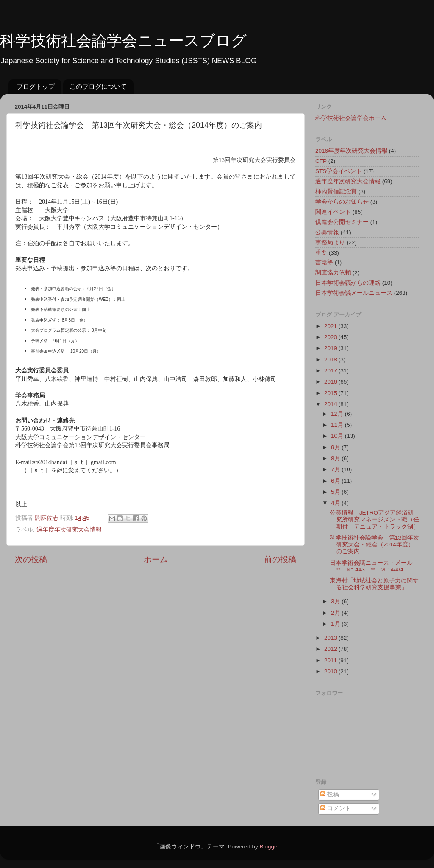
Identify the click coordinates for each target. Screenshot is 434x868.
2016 (331, 382)
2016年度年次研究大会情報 (351, 151)
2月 (336, 613)
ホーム (156, 559)
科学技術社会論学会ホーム (351, 118)
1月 (336, 624)
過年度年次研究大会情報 (69, 530)
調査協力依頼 (333, 273)
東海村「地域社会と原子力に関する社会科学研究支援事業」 (374, 584)
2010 (331, 671)
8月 (336, 458)
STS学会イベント (339, 171)
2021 (331, 326)
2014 (331, 404)
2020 (331, 337)
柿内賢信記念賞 (336, 192)
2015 (331, 393)
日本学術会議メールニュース (354, 293)
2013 (331, 638)
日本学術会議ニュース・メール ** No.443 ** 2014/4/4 (374, 566)
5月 (336, 492)
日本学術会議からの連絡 (348, 283)
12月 (338, 414)
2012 (331, 649)
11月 (338, 425)
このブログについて (98, 86)
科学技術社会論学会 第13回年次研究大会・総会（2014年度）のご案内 (374, 545)
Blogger (269, 847)
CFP (321, 161)
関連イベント (333, 212)
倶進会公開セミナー (342, 222)
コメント (336, 808)
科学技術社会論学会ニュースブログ (123, 41)
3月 (336, 601)
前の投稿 (280, 559)
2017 (331, 371)
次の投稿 (31, 559)
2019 (331, 348)
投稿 (330, 794)
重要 (321, 253)
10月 (338, 436)
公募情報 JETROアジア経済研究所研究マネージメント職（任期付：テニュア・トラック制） (374, 519)
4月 (336, 503)
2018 (331, 360)
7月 (336, 469)
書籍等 (324, 262)
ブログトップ (36, 86)
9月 (336, 447)
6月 (336, 481)
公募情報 (327, 232)
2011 (331, 660)
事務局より (330, 242)
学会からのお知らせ (342, 202)
